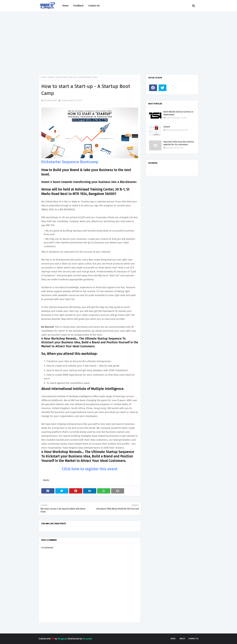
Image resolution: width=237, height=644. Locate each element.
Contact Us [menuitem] (94, 6)
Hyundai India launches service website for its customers (179, 143)
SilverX (167, 127)
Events (51, 77)
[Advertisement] (118, 40)
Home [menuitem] (65, 6)
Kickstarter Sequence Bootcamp (70, 162)
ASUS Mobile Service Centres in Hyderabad (178, 113)
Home (44, 77)
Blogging (62, 639)
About (182, 639)
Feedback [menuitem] (78, 6)
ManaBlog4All (50, 100)
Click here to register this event (90, 469)
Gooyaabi (87, 639)
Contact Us (193, 639)
